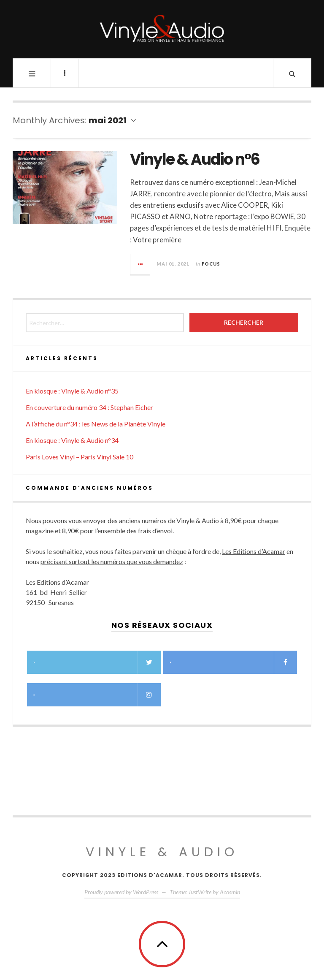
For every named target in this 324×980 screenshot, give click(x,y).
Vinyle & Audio (162, 852)
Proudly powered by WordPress (121, 892)
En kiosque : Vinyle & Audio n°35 (72, 391)
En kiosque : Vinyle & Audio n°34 (72, 440)
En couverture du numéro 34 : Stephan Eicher (89, 407)
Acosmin (230, 892)
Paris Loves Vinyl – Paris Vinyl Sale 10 (80, 457)
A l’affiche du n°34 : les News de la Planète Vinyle (96, 424)
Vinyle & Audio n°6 (195, 159)
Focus (211, 264)
